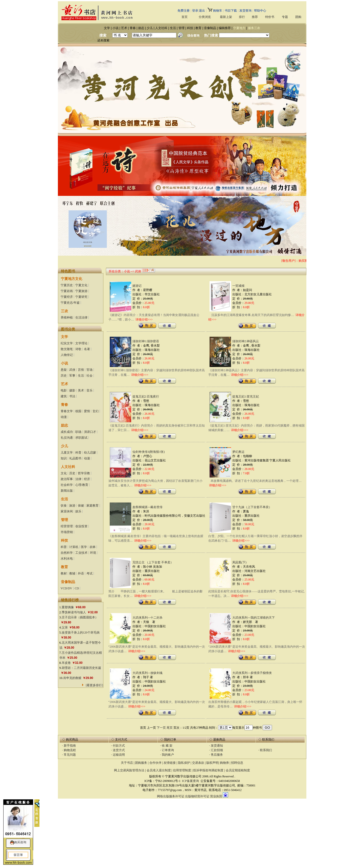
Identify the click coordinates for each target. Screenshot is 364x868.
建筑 (64, 396)
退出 (202, 11)
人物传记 (67, 355)
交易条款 (199, 763)
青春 (133, 28)
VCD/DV (66, 588)
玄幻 (96, 411)
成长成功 (67, 432)
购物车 (215, 11)
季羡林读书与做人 (74, 612)
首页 (185, 17)
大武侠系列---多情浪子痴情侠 (252, 673)
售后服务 (217, 755)
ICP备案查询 (190, 781)
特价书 (270, 17)
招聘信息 (237, 763)
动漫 (64, 417)
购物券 (224, 763)
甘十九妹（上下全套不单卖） (252, 507)
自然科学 (67, 553)
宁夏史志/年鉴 (70, 303)
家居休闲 (67, 511)
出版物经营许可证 (197, 796)
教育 (198, 28)
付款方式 (119, 746)
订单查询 (168, 750)
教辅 (72, 573)
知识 (64, 458)
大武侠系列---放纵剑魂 (148, 673)
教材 (64, 573)
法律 (78, 479)
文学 (107, 28)
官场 (89, 370)
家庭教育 (93, 506)
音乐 (89, 390)
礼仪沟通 (67, 438)
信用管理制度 (182, 770)
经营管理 (67, 526)
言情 (81, 370)
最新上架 (226, 17)
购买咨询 (20, 842)
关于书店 (127, 763)
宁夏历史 (67, 285)
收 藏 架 (167, 746)
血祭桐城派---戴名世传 (148, 507)
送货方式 (119, 750)
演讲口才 (90, 432)
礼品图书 (75, 458)
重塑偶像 (68, 607)
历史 (64, 376)
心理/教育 (82, 485)
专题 (285, 17)
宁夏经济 (67, 297)
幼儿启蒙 (90, 453)
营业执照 (216, 796)
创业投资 (81, 526)
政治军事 (67, 479)
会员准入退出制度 (159, 770)
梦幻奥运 (238, 452)
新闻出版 (67, 491)
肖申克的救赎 (72, 678)
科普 (78, 453)
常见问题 (70, 755)
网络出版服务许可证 (171, 796)
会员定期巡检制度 (238, 770)
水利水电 (67, 559)
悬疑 (64, 370)
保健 (81, 506)
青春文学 (67, 411)
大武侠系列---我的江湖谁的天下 (254, 618)
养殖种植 (67, 318)
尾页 (170, 728)
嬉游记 (137, 286)
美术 (81, 390)
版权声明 (212, 763)
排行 (242, 17)
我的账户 (168, 755)
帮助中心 (260, 11)
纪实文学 (67, 343)
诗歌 (78, 349)
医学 (84, 547)
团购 (298, 17)
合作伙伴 (155, 763)
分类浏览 (205, 17)
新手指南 (70, 746)
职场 (78, 432)
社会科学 (67, 485)
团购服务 (141, 763)
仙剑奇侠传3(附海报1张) (149, 452)
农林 (93, 547)
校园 (78, 411)
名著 (87, 349)
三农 (64, 311)
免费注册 (184, 11)
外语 (81, 573)
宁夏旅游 (81, 291)
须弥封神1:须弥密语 (146, 341)
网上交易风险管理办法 (129, 770)
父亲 (65, 627)
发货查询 (245, 11)
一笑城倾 (238, 286)
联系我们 (266, 750)
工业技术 (81, 553)
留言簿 (18, 855)
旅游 (72, 506)
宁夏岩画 (67, 291)
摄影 (72, 390)
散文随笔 (67, 349)
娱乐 (78, 511)
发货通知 (217, 746)
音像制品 (210, 28)
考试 (89, 573)
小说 (116, 28)
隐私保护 (184, 763)
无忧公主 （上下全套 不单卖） (153, 562)
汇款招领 (217, 750)
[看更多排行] (95, 685)
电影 (64, 390)
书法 (72, 396)
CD (77, 588)
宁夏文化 (81, 285)
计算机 (74, 547)
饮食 (64, 506)
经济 (87, 479)
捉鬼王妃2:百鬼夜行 (146, 397)
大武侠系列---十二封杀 (148, 618)
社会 (89, 376)
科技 (190, 28)
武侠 (72, 370)
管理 (181, 28)
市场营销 (67, 532)
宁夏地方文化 (72, 279)
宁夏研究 (81, 297)
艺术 (124, 28)
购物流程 (70, 750)
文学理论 (81, 343)
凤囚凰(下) (239, 562)
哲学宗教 (84, 473)
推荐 (255, 17)
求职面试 (81, 438)
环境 (93, 553)
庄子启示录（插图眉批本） (80, 617)
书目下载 (231, 11)
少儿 (150, 28)
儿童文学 (67, 453)
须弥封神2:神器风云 (246, 341)
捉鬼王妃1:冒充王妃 (246, 397)
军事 (72, 376)
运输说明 (119, 755)
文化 (64, 473)
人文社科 (161, 28)
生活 (173, 28)
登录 (195, 11)
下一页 (161, 728)
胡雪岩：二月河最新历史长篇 (81, 668)
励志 (141, 28)
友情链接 (170, 763)
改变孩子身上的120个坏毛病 (81, 633)
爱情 (87, 411)
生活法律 (81, 318)
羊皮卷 (66, 663)
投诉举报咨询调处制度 (208, 770)
